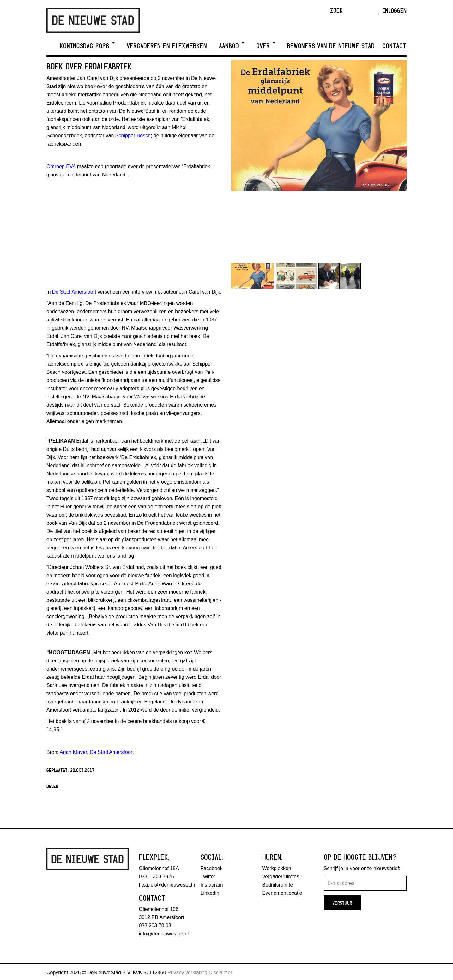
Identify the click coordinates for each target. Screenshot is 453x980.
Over (266, 46)
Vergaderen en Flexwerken (167, 46)
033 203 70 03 (155, 926)
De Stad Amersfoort (74, 292)
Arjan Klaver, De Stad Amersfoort (97, 752)
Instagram (212, 885)
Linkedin (210, 893)
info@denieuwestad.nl (164, 934)
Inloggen (395, 10)
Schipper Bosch (133, 136)
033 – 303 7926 (157, 877)
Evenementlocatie (282, 893)
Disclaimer (221, 973)
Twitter (208, 877)
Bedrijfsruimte (278, 885)
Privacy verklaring (187, 973)
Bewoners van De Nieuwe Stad (331, 46)
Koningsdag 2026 (87, 46)
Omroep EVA (61, 167)
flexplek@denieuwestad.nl (168, 885)
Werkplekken (277, 868)
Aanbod (232, 46)
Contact (394, 46)
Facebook (212, 868)
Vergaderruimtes (281, 877)
